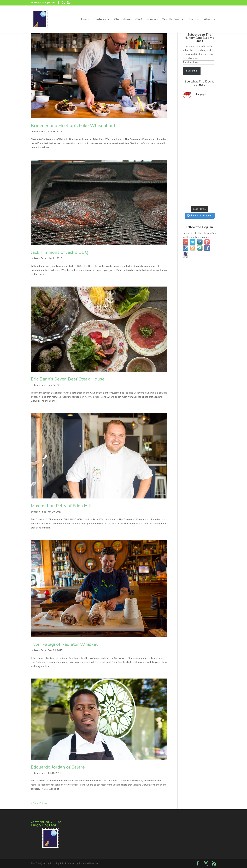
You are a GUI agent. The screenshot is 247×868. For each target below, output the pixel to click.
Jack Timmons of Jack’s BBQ (60, 252)
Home (85, 20)
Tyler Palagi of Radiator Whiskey (65, 644)
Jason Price (40, 132)
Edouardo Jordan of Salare (58, 767)
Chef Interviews (147, 20)
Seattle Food (171, 20)
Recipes (194, 20)
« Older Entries (39, 803)
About (208, 20)
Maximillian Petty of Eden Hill (61, 506)
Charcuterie (123, 20)
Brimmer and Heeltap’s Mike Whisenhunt (73, 126)
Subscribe (192, 71)
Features (100, 20)
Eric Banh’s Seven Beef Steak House (68, 379)
